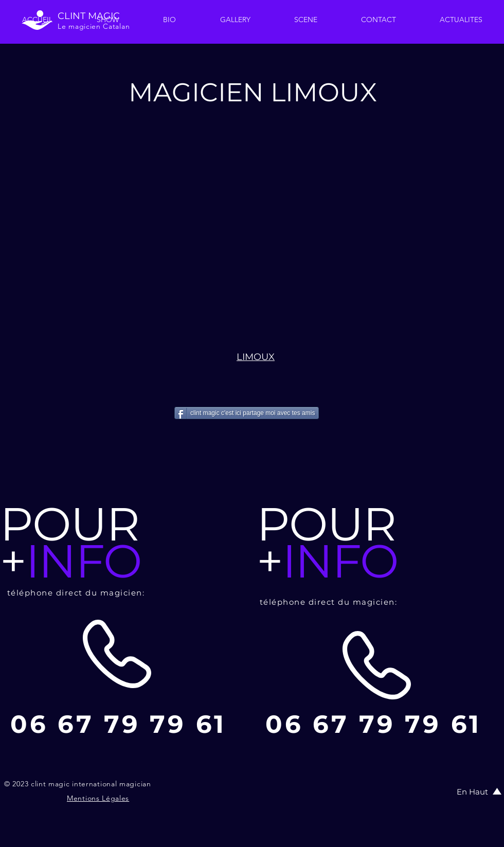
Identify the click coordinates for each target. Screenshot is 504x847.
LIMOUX (256, 357)
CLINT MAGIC (89, 16)
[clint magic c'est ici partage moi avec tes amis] (247, 413)
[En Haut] (473, 791)
